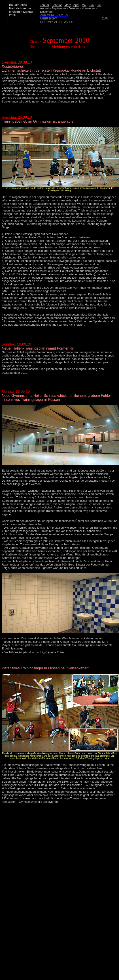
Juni (92, 5)
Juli (99, 5)
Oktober (74, 8)
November (88, 8)
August (45, 8)
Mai (84, 5)
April (76, 5)
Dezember (47, 12)
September (59, 8)
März (68, 5)
